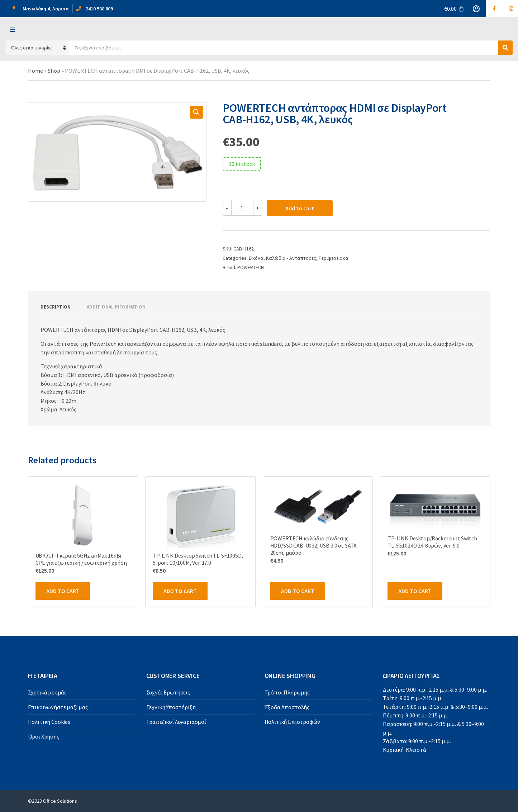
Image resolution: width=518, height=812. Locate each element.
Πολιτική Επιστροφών (292, 722)
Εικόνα (256, 258)
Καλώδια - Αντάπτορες (291, 258)
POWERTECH (251, 267)
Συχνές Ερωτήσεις (168, 692)
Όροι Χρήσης (44, 736)
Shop (54, 71)
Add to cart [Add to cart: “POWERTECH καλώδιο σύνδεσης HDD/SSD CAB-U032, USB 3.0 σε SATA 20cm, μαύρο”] (298, 591)
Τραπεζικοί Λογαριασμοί (176, 722)
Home (35, 71)
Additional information (116, 307)
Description (56, 307)
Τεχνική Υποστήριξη (171, 707)
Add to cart (300, 208)
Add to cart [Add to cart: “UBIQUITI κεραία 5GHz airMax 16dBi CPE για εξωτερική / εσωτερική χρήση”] (63, 591)
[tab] (56, 307)
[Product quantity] (242, 208)
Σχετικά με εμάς (47, 692)
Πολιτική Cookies (49, 722)
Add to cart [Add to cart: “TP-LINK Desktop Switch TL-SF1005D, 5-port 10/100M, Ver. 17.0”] (180, 591)
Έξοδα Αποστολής (287, 707)
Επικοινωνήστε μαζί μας (58, 707)
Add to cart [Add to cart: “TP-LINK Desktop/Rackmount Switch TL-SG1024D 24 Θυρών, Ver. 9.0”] (415, 591)
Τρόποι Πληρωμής (287, 692)
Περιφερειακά (334, 258)
